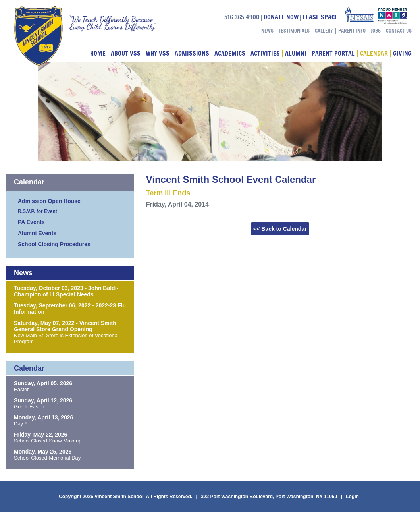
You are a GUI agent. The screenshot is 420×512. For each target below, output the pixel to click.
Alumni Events (37, 233)
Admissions (192, 53)
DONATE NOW (281, 17)
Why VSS (158, 53)
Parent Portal (333, 53)
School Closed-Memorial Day (47, 458)
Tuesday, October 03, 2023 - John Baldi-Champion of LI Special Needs (66, 291)
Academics (230, 53)
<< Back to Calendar (280, 229)
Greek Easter (29, 407)
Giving (402, 53)
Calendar (374, 53)
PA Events (31, 222)
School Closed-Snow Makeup (48, 441)
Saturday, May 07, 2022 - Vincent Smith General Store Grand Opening (65, 326)
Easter (21, 389)
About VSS (126, 53)
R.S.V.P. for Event (38, 211)
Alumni (296, 53)
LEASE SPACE (320, 17)
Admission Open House (49, 201)
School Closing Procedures (54, 244)
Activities (265, 53)
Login (352, 497)
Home (98, 53)
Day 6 (21, 424)
